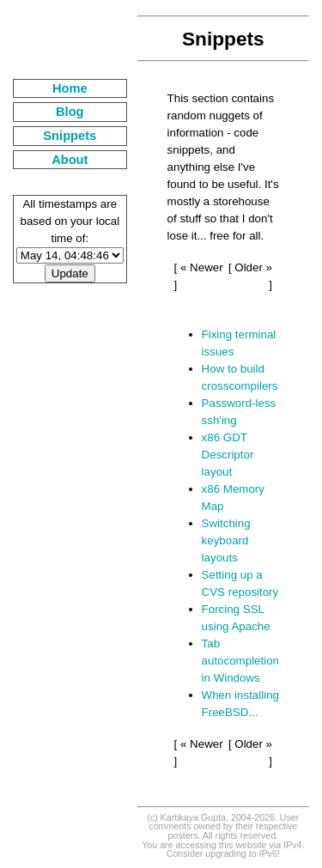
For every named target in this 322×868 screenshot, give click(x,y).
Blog (70, 112)
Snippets (70, 136)
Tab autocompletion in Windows (240, 661)
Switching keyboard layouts (226, 540)
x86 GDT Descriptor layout (228, 455)
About (70, 160)
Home (70, 88)
